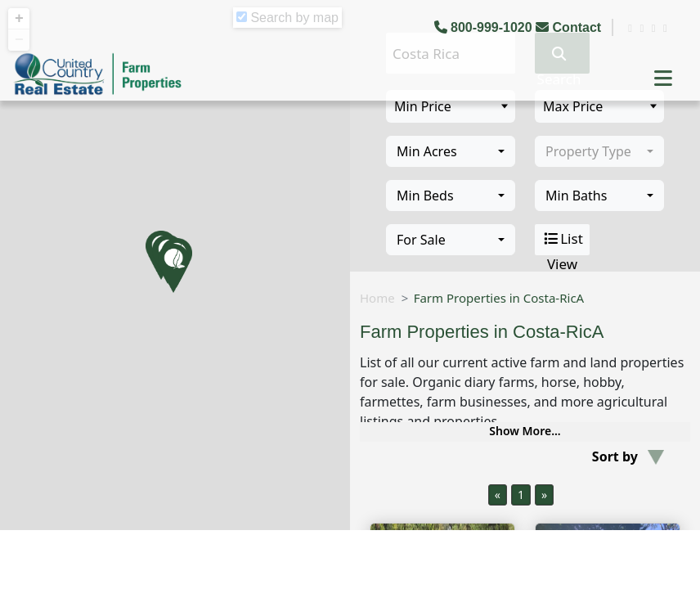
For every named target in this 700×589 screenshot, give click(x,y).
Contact (570, 27)
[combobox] (451, 151)
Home (377, 298)
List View (562, 240)
